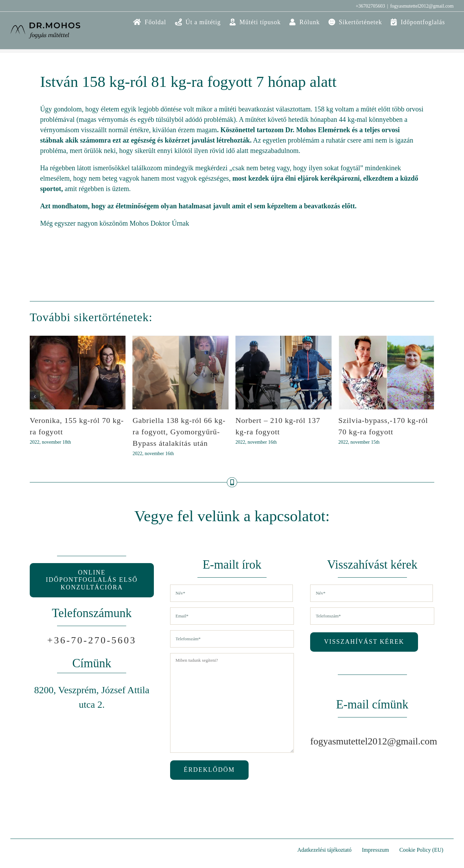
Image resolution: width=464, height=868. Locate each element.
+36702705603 (370, 6)
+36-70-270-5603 (92, 640)
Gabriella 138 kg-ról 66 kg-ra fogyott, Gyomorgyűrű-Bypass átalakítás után (179, 432)
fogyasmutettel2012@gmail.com (422, 6)
